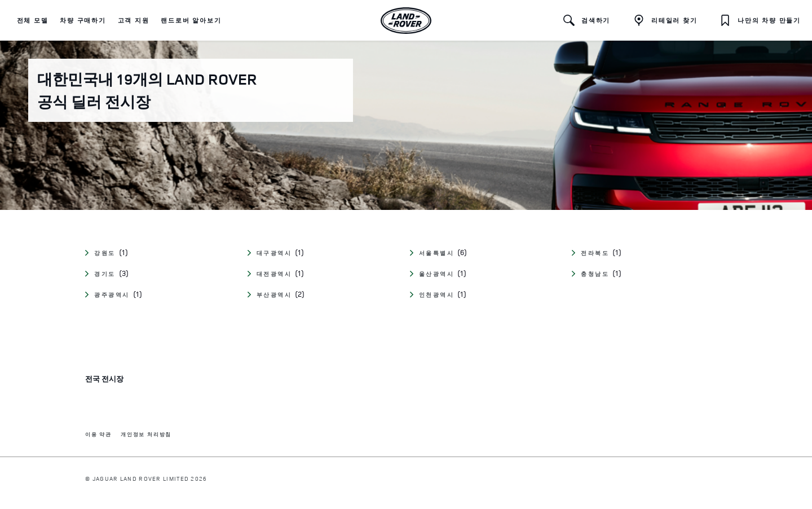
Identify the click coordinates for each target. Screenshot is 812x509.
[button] (33, 20)
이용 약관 (98, 435)
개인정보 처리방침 (146, 435)
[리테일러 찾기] (665, 20)
